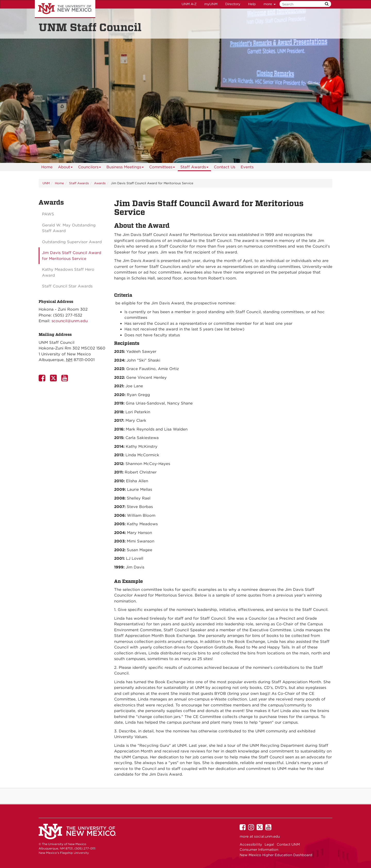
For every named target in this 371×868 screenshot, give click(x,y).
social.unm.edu (267, 836)
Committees (162, 168)
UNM (46, 183)
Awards (100, 183)
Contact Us (225, 167)
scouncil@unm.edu (70, 321)
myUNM (211, 4)
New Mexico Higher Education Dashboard (276, 855)
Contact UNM (288, 844)
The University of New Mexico (65, 9)
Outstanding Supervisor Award (72, 242)
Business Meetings (125, 168)
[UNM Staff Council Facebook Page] (43, 380)
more (270, 4)
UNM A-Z (189, 4)
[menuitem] (47, 167)
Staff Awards (195, 168)
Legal (269, 844)
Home (47, 167)
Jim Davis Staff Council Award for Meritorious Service (72, 256)
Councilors (90, 168)
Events (247, 167)
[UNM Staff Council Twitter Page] (54, 380)
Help (252, 4)
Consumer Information (259, 849)
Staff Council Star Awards (67, 286)
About (65, 168)
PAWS (48, 214)
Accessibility (251, 844)
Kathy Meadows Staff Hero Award (68, 272)
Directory (233, 4)
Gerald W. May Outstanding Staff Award (69, 228)
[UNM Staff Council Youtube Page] (66, 380)
